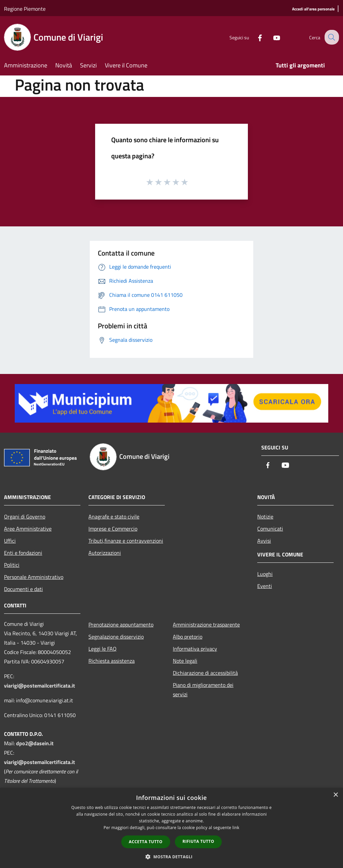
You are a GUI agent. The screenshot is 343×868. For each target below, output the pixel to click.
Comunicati (270, 529)
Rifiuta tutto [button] (198, 841)
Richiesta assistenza (112, 661)
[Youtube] (271, 37)
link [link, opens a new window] (236, 828)
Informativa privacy (195, 649)
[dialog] (171, 828)
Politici (12, 565)
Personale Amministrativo (34, 577)
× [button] (335, 795)
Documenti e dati (23, 589)
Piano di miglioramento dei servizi (203, 690)
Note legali (185, 661)
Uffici (10, 541)
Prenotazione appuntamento (121, 625)
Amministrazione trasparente (206, 625)
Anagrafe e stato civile (114, 517)
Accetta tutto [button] (146, 842)
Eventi (265, 586)
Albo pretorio (188, 637)
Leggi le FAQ (102, 649)
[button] (171, 857)
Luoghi (265, 574)
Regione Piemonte (25, 9)
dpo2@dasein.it (35, 743)
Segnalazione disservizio (116, 637)
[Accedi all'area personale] (313, 9)
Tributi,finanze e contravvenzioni (126, 541)
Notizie (265, 517)
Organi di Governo (25, 517)
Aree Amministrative (28, 529)
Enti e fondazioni (23, 553)
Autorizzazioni (105, 553)
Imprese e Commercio (113, 529)
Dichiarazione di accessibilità (205, 673)
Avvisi (264, 541)
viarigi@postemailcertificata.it (40, 686)
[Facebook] (255, 37)
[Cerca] (331, 37)
